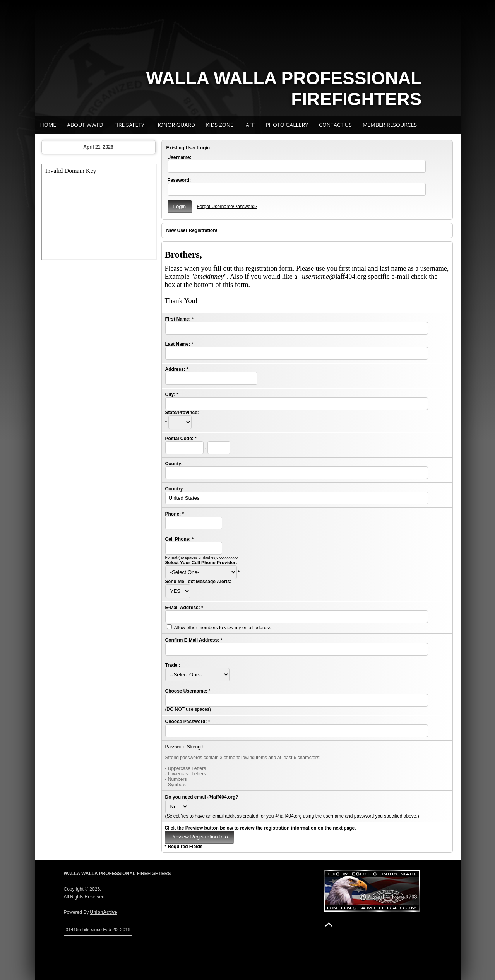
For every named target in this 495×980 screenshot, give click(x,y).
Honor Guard (175, 125)
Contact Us (335, 125)
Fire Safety (129, 125)
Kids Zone (220, 125)
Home (48, 125)
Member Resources (390, 125)
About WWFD (85, 125)
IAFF (249, 125)
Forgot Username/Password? (227, 207)
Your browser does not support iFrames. (99, 212)
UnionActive (104, 912)
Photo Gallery (287, 125)
